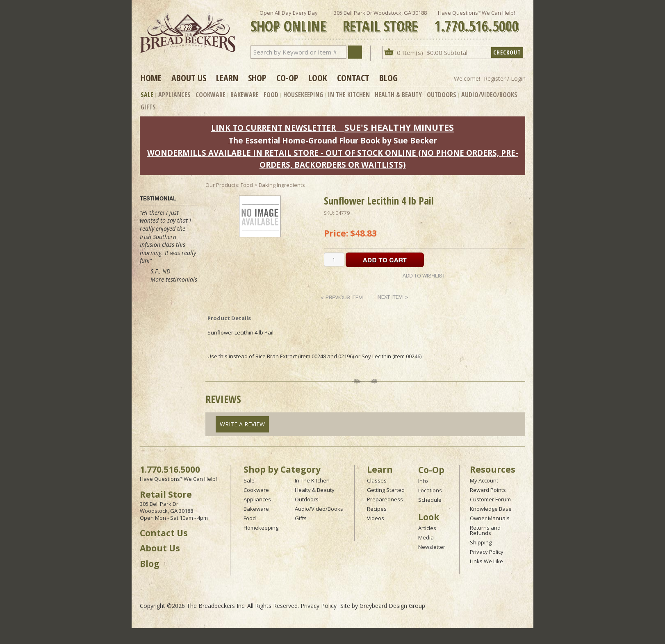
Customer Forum (490, 499)
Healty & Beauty (315, 490)
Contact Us (164, 533)
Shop (257, 77)
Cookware (211, 95)
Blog (388, 77)
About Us (189, 77)
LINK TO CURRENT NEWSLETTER (273, 128)
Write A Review (242, 424)
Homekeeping (261, 528)
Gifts (148, 107)
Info (423, 481)
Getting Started (386, 490)
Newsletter (432, 547)
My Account (484, 480)
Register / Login (505, 79)
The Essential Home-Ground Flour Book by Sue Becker (333, 140)
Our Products (222, 185)
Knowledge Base (491, 509)
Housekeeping (303, 95)
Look (318, 77)
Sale (147, 95)
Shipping (481, 542)
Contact (353, 77)
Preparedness (385, 499)
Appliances (174, 95)
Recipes (377, 509)
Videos (376, 518)
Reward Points (488, 490)
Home (151, 77)
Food (271, 95)
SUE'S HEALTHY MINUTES (399, 127)
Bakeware (245, 95)
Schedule (430, 500)
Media (426, 537)
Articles (427, 528)
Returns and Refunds (485, 530)
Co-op (287, 77)
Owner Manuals (490, 518)
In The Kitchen (349, 95)
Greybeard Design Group (392, 606)
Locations (430, 490)
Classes (377, 480)
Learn (227, 77)
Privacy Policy (487, 552)
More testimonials (174, 279)
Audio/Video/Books (489, 95)
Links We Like (486, 561)
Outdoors (442, 95)
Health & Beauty (398, 95)
